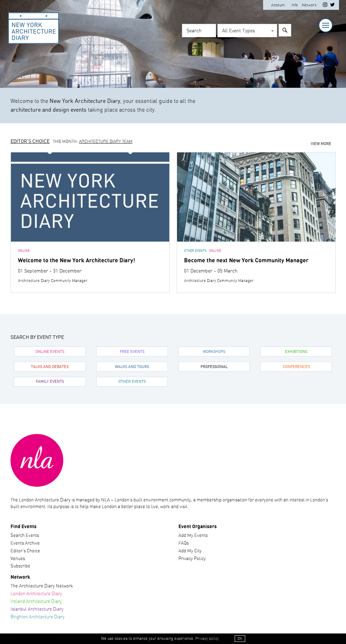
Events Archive (25, 543)
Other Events (132, 382)
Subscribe (20, 566)
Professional (214, 367)
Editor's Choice (30, 142)
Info (295, 5)
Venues (18, 559)
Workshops (214, 352)
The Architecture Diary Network (42, 586)
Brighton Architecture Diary (38, 617)
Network (309, 5)
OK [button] (240, 639)
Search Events (25, 536)
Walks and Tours (132, 367)
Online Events (50, 352)
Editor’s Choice (25, 551)
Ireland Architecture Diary (36, 602)
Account (278, 5)
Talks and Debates (50, 367)
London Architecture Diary (36, 594)
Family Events (50, 382)
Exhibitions (296, 352)
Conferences (296, 367)
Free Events (132, 352)
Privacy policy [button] (207, 639)
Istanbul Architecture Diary (37, 609)
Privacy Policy (192, 559)
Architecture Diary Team (106, 142)
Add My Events (193, 536)
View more (321, 144)
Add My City (190, 551)
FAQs (184, 543)
